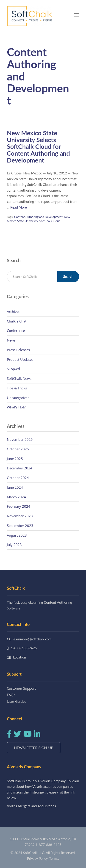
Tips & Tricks (17, 388)
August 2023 (17, 535)
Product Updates (20, 359)
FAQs (11, 695)
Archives (14, 311)
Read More (19, 207)
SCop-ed (13, 369)
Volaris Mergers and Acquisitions (31, 806)
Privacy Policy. (38, 858)
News (11, 340)
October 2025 (18, 449)
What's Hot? (16, 407)
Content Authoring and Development (38, 217)
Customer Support (21, 688)
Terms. (54, 858)
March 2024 (16, 497)
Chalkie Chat (17, 321)
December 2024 (20, 468)
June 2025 (15, 459)
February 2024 (19, 506)
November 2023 (20, 516)
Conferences (17, 331)
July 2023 (14, 545)
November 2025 (20, 439)
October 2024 (18, 478)
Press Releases (18, 350)
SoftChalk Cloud (50, 221)
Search (68, 276)
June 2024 (15, 487)
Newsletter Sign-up (34, 748)
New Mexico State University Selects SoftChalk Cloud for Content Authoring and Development (38, 146)
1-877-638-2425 (48, 845)
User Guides (17, 701)
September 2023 (20, 526)
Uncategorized (18, 398)
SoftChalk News (19, 378)
